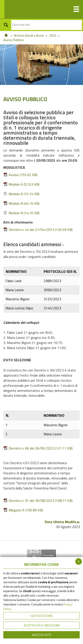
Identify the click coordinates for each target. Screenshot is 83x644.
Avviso (20, 175)
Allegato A (23, 510)
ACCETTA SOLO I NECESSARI (42, 625)
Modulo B (21, 203)
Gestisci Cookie (42, 616)
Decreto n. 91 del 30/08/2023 (38, 501)
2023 (53, 35)
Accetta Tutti (42, 635)
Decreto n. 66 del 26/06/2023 (38, 448)
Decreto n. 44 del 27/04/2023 (38, 230)
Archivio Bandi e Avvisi (29, 35)
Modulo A (21, 184)
